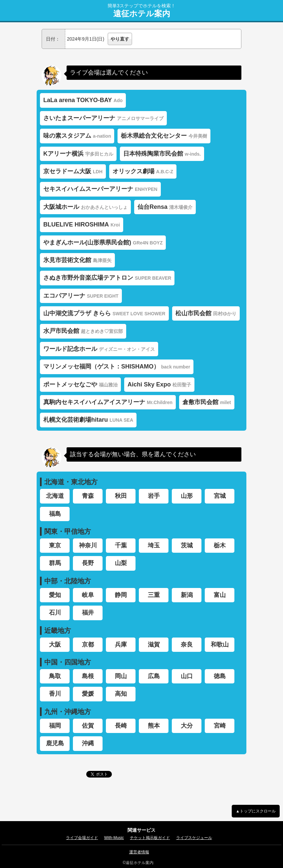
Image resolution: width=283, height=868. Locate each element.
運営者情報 (139, 852)
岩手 (154, 496)
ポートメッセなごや (80, 384)
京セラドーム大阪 (73, 171)
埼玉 (154, 545)
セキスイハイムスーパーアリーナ (100, 189)
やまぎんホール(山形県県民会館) (103, 242)
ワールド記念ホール (99, 349)
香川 (55, 694)
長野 (88, 563)
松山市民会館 (206, 313)
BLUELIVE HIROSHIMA (82, 224)
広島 (154, 676)
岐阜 (88, 595)
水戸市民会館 (83, 331)
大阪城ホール (85, 207)
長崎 (121, 726)
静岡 (121, 595)
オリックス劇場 (143, 171)
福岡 (55, 726)
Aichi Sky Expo (159, 384)
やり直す (120, 39)
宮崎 (220, 726)
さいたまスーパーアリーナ (103, 118)
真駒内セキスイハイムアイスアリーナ (108, 402)
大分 (187, 726)
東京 (55, 545)
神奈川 (88, 545)
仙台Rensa (165, 207)
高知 (121, 694)
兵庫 (121, 645)
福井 (88, 613)
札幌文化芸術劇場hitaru (88, 420)
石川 (55, 613)
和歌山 (220, 645)
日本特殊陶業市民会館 (162, 154)
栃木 (220, 545)
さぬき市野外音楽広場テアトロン (107, 278)
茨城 (187, 545)
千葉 (121, 545)
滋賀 (154, 645)
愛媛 (88, 694)
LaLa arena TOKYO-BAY (83, 100)
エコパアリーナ (81, 296)
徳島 (220, 676)
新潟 (187, 595)
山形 (187, 496)
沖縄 (88, 743)
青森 (88, 496)
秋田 (121, 496)
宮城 (220, 496)
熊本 (154, 726)
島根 (88, 676)
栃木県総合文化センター (164, 136)
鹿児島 (55, 743)
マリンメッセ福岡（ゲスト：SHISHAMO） (117, 366)
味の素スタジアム (77, 136)
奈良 (187, 645)
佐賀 (88, 726)
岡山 (121, 676)
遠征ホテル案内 (142, 14)
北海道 (55, 496)
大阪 (55, 645)
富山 (220, 595)
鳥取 (55, 676)
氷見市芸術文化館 (77, 260)
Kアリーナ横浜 (78, 154)
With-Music (114, 838)
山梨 (121, 563)
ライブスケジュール (194, 838)
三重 (154, 595)
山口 (187, 676)
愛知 (55, 595)
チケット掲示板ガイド (150, 838)
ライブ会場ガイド (82, 838)
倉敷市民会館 (207, 402)
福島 (55, 514)
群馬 (55, 563)
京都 (88, 645)
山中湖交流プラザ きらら (104, 313)
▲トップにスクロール (256, 811)
